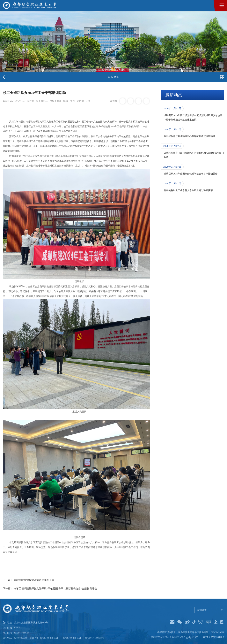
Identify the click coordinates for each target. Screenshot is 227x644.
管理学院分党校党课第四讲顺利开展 (34, 580)
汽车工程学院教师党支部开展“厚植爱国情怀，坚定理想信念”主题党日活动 (55, 589)
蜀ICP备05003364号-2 (213, 637)
